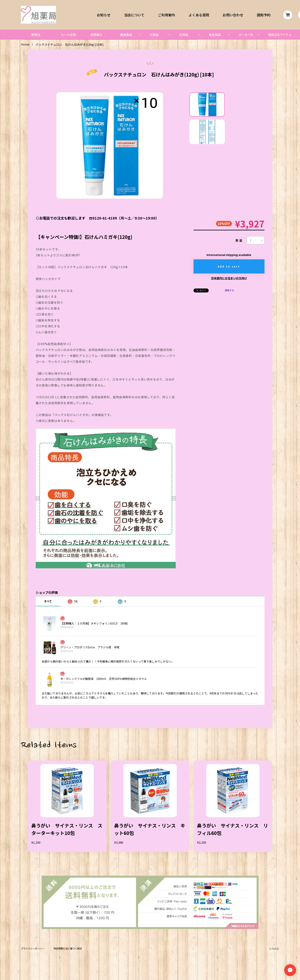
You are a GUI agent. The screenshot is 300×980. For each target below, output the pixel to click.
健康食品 (126, 35)
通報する (229, 290)
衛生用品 (215, 35)
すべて (48, 601)
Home (25, 44)
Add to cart (229, 266)
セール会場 (68, 35)
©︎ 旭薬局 (274, 949)
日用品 (184, 35)
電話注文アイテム (280, 35)
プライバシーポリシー (33, 949)
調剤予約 (264, 15)
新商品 (36, 35)
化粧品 (154, 35)
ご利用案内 (166, 15)
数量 (239, 240)
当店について (134, 15)
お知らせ (104, 15)
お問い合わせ (233, 15)
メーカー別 (246, 35)
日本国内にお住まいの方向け (229, 278)
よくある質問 (199, 15)
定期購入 (96, 35)
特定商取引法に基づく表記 (68, 949)
